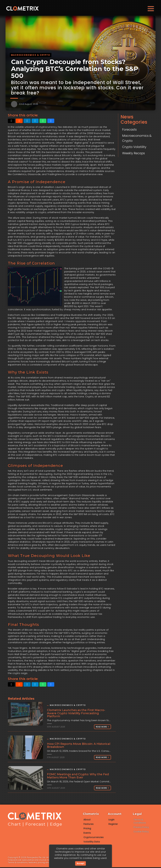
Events (87, 834)
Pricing (87, 829)
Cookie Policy (141, 832)
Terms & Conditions (140, 822)
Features (89, 825)
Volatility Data (92, 842)
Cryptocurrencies (94, 838)
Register (113, 825)
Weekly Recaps (135, 153)
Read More (101, 728)
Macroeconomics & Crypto (137, 138)
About (87, 820)
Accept (80, 863)
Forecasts (130, 129)
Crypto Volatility (136, 147)
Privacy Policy (141, 828)
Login (111, 820)
